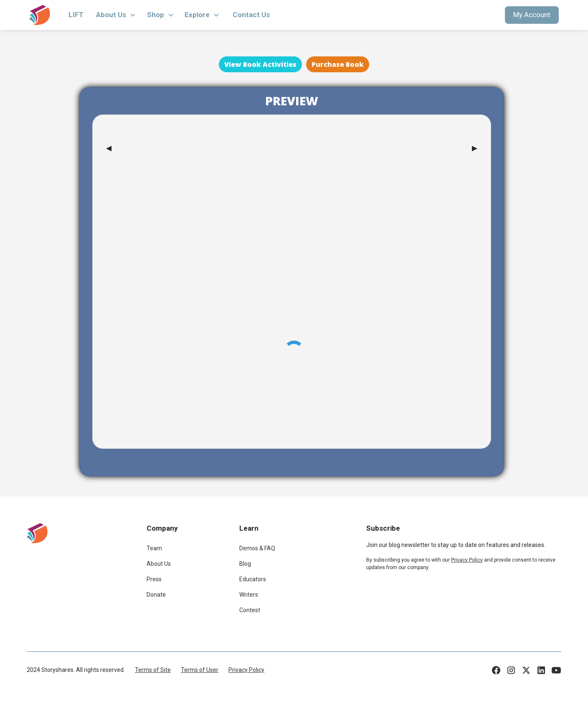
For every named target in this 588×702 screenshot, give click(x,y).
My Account (532, 15)
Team (154, 548)
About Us (159, 564)
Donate (156, 595)
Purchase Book (338, 64)
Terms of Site (153, 670)
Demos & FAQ (257, 548)
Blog (245, 564)
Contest (250, 610)
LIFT (76, 15)
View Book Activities (260, 64)
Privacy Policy (246, 670)
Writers (249, 595)
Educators (253, 579)
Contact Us (251, 15)
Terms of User (200, 670)
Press (154, 579)
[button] (116, 15)
